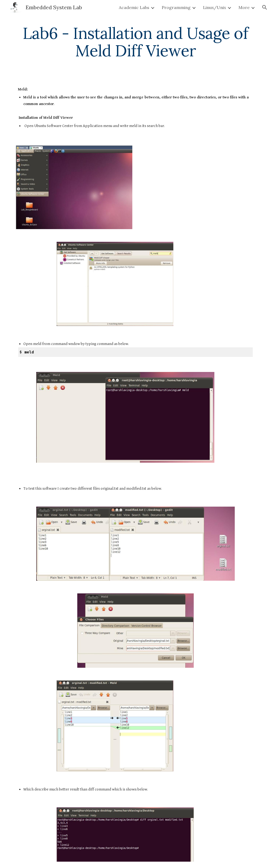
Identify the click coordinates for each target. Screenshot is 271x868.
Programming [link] (176, 7)
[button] (265, 7)
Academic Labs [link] (134, 7)
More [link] (244, 7)
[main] (136, 42)
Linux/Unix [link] (214, 7)
